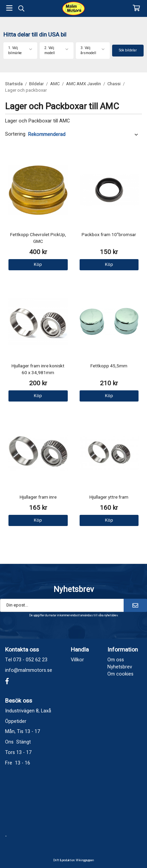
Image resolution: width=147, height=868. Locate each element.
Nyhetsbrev (120, 667)
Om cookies (120, 674)
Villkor (77, 660)
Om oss (116, 660)
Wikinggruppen (85, 860)
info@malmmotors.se (29, 670)
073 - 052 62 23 (30, 660)
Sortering (15, 134)
